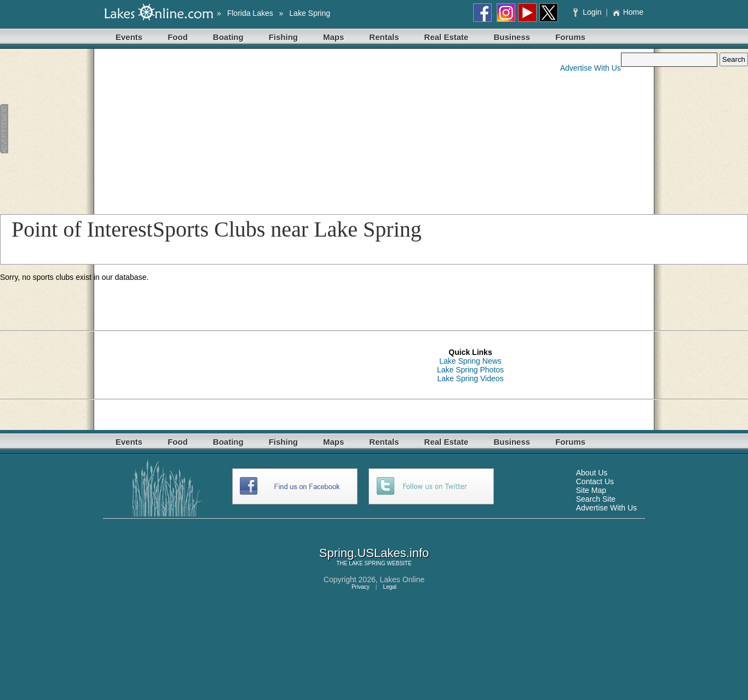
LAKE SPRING (367, 563)
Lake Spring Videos (470, 378)
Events (129, 37)
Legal (390, 587)
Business (512, 37)
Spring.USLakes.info (374, 553)
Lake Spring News (470, 361)
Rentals (384, 37)
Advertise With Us (591, 68)
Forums (570, 37)
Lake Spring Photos (470, 370)
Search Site (596, 499)
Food (178, 37)
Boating (228, 37)
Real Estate (447, 37)
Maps (333, 37)
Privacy (361, 587)
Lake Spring (310, 13)
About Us (592, 473)
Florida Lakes (250, 13)
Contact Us (595, 481)
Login (588, 12)
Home (628, 12)
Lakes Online (402, 579)
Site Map (591, 490)
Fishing (283, 37)
